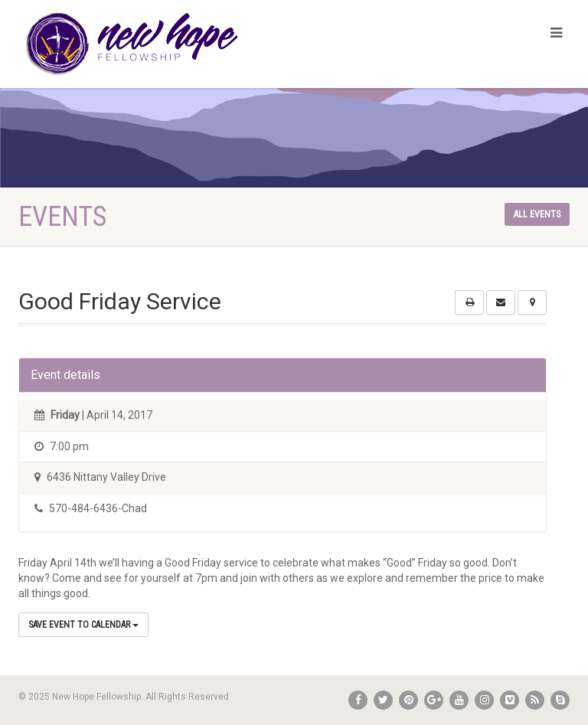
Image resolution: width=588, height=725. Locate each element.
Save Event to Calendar (83, 625)
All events (537, 214)
